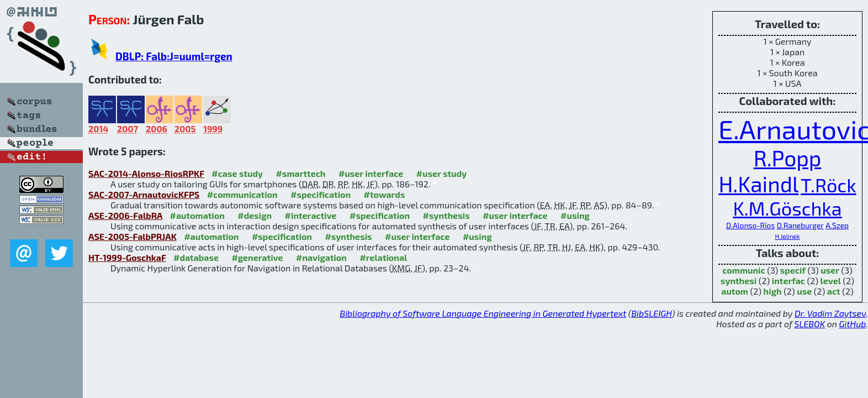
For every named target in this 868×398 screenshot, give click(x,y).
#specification (321, 194)
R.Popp (788, 158)
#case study (237, 173)
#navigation (321, 257)
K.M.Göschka (787, 208)
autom (735, 291)
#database (196, 257)
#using (575, 215)
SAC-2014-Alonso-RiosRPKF (146, 173)
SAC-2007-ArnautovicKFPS (144, 194)
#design (255, 215)
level (831, 281)
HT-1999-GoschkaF (127, 257)
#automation (197, 215)
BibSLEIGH (651, 313)
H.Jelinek (787, 236)
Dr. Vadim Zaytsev (830, 313)
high (773, 291)
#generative (257, 257)
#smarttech (301, 173)
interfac (788, 281)
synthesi (739, 281)
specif (793, 270)
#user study (442, 173)
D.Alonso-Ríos (750, 225)
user (830, 270)
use (804, 291)
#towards (385, 194)
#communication (242, 194)
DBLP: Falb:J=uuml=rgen (174, 56)
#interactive (311, 215)
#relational (383, 257)
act (834, 291)
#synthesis (446, 215)
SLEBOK (809, 324)
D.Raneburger (800, 225)
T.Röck (828, 185)
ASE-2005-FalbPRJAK (133, 236)
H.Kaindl (758, 184)
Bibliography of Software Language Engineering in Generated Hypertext (483, 313)
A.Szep (837, 225)
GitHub (853, 324)
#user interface (371, 173)
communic (743, 270)
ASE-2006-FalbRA (125, 215)
